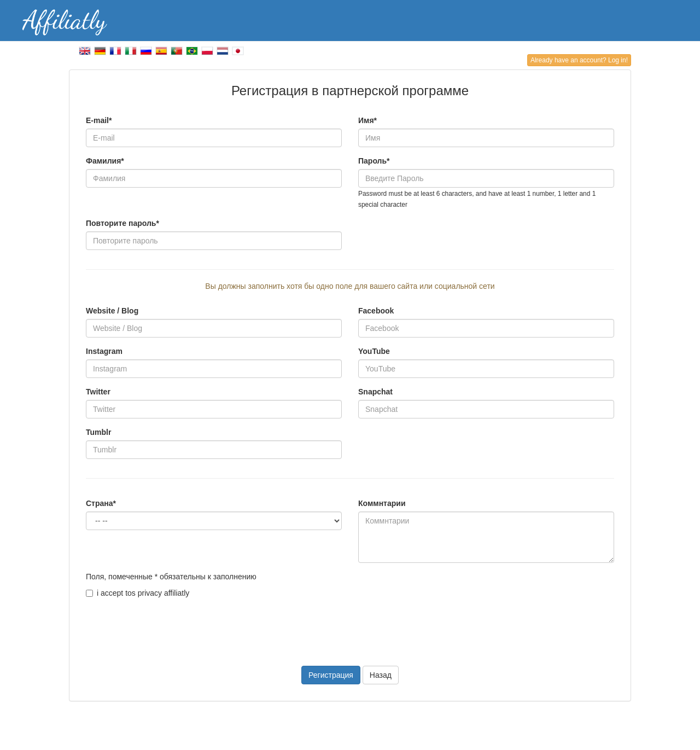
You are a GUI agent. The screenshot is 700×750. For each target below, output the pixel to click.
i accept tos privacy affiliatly (138, 593)
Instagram (104, 351)
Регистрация (331, 675)
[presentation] (169, 625)
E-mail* (99, 120)
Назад (381, 675)
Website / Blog (112, 311)
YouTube (374, 351)
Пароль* (374, 161)
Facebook (376, 311)
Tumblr (98, 432)
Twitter (98, 392)
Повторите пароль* (122, 223)
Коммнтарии (382, 503)
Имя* (367, 120)
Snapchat (375, 392)
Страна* (101, 503)
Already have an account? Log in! (579, 60)
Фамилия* (105, 161)
